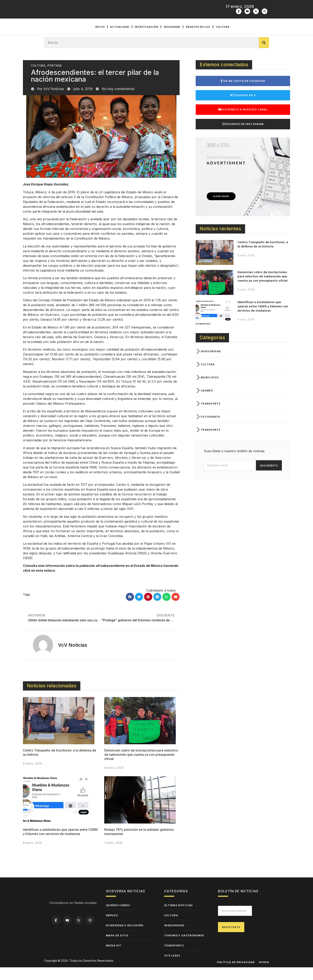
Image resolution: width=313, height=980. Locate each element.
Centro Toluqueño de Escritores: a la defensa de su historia (263, 257)
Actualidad (120, 39)
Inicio (100, 39)
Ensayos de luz (198, 39)
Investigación (146, 39)
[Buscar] (264, 55)
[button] (130, 609)
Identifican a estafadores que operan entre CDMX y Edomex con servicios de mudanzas (60, 844)
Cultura (223, 39)
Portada (55, 78)
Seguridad (172, 39)
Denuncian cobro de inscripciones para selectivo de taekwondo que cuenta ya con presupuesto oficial (141, 767)
